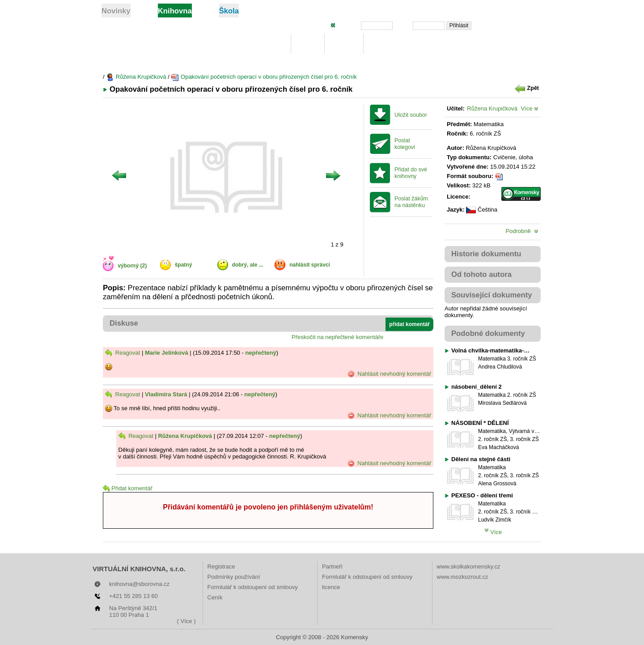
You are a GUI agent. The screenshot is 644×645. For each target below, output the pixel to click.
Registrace (221, 566)
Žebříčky (386, 44)
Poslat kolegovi (405, 144)
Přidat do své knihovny (411, 173)
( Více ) (186, 621)
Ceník (215, 597)
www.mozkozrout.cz (463, 577)
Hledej (344, 44)
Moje (308, 44)
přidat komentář (409, 324)
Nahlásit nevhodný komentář (389, 374)
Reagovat (123, 353)
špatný (184, 265)
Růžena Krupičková (136, 77)
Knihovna (267, 44)
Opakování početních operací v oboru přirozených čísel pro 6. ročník (264, 77)
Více (530, 108)
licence (331, 587)
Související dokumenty (492, 295)
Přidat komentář (128, 488)
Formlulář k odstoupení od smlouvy (253, 587)
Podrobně (522, 231)
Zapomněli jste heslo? (511, 25)
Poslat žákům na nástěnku (411, 202)
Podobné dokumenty (488, 333)
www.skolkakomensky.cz (469, 566)
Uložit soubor (411, 115)
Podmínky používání (234, 577)
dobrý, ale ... (248, 265)
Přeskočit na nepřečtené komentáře (337, 337)
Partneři (332, 566)
